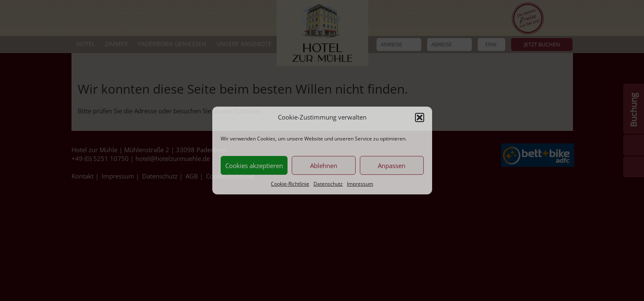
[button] (420, 117)
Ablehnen (324, 166)
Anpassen (392, 166)
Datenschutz (328, 184)
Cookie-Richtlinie (290, 184)
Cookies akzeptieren (254, 166)
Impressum (360, 184)
